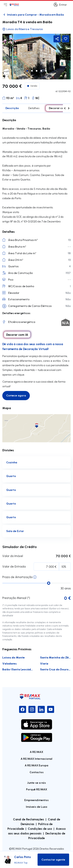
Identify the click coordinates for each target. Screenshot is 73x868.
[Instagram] (32, 709)
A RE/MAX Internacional (36, 759)
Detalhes (34, 108)
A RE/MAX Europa (36, 765)
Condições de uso (40, 829)
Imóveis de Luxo (37, 807)
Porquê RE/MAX (37, 789)
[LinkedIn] (41, 709)
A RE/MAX (36, 752)
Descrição (12, 108)
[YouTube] (51, 709)
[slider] (49, 583)
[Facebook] (23, 709)
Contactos (37, 772)
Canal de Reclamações (29, 819)
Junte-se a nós (36, 783)
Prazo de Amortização (17, 577)
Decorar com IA (59, 108)
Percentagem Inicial (27, 567)
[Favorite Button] (66, 39)
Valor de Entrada (14, 566)
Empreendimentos (36, 800)
